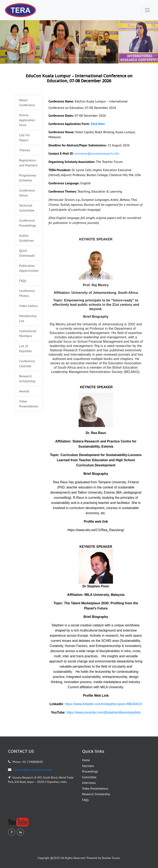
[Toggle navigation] (147, 10)
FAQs (23, 281)
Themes (25, 150)
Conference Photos (27, 293)
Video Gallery (28, 306)
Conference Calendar (27, 363)
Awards (24, 391)
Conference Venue (27, 193)
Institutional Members (28, 333)
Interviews (89, 783)
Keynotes (88, 766)
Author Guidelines (27, 238)
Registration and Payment (28, 163)
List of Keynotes (26, 348)
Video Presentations (29, 404)
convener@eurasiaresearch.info (97, 153)
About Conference (27, 102)
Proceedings (90, 771)
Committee (89, 777)
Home (86, 760)
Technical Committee (27, 208)
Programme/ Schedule (28, 178)
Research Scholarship (27, 379)
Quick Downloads (27, 253)
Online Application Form (27, 120)
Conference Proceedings (28, 223)
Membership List (28, 318)
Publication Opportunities (29, 268)
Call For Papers (25, 138)
